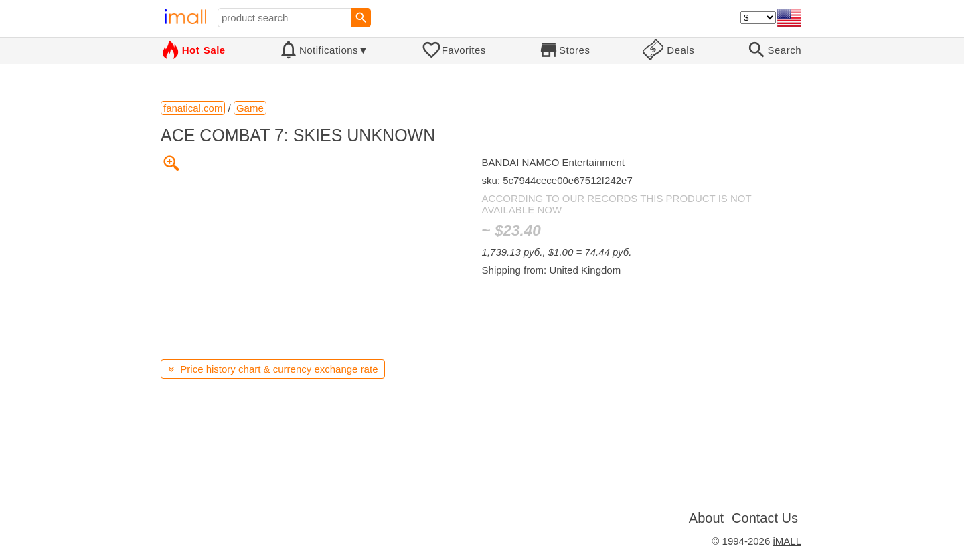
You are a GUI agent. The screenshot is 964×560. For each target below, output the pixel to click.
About (706, 518)
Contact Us (765, 518)
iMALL (787, 541)
